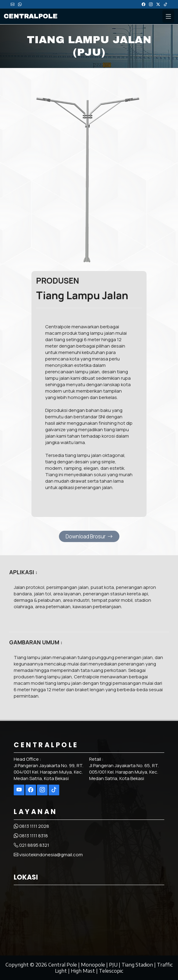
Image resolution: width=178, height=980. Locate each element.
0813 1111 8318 (31, 836)
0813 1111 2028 (31, 826)
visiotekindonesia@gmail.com (48, 855)
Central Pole (63, 965)
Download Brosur (89, 536)
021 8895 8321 (31, 845)
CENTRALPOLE (31, 16)
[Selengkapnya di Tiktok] (54, 790)
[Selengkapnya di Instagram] (42, 790)
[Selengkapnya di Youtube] (19, 790)
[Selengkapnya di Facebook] (31, 790)
